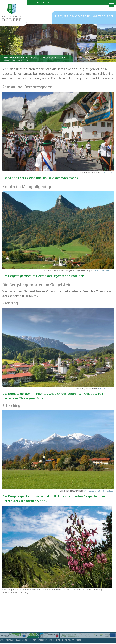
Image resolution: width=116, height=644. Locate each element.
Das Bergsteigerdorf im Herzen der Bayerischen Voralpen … (45, 276)
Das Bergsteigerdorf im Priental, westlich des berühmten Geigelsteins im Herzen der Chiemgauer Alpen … (54, 396)
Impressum (43, 640)
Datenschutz (55, 640)
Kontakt (79, 640)
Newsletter (67, 640)
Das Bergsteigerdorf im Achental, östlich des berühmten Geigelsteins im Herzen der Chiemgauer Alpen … (54, 499)
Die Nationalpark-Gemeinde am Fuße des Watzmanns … (42, 178)
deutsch (40, 2)
